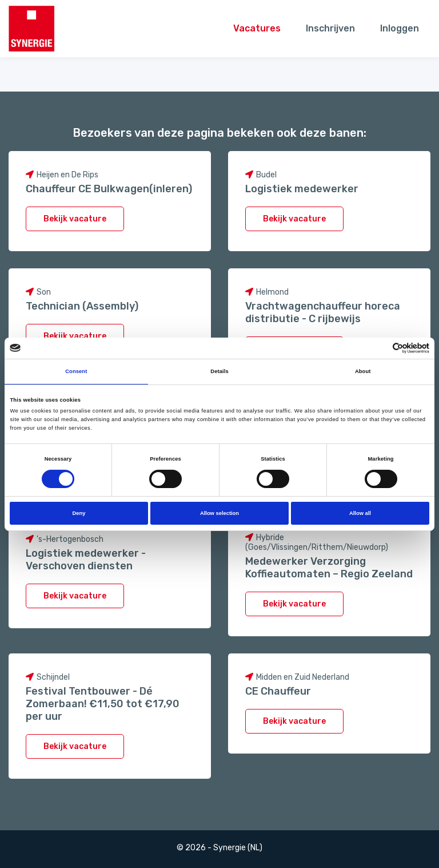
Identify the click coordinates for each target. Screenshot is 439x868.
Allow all (360, 513)
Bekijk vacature (75, 219)
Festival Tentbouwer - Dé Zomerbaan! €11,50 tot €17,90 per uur (103, 704)
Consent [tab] (76, 371)
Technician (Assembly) (82, 306)
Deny (79, 513)
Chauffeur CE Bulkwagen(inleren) (109, 189)
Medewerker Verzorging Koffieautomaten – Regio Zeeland (329, 568)
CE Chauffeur (278, 691)
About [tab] (363, 371)
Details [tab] (219, 371)
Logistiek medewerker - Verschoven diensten (86, 560)
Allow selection (219, 513)
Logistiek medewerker (302, 189)
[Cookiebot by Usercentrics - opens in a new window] (379, 348)
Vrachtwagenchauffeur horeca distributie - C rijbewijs (323, 312)
